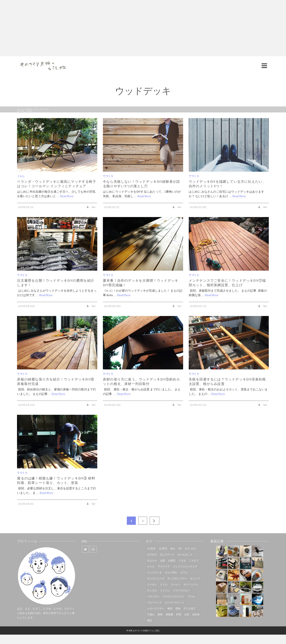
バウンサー (153, 596)
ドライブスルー (182, 590)
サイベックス (191, 584)
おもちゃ (152, 561)
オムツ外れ (171, 572)
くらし (21, 176)
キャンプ (195, 578)
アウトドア (164, 566)
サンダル (152, 590)
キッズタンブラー (177, 578)
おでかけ (152, 555)
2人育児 (151, 549)
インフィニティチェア (185, 566)
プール (191, 596)
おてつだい (191, 549)
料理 (179, 614)
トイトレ (165, 590)
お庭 (163, 561)
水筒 (187, 614)
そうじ (151, 566)
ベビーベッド (155, 602)
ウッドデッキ (155, 572)
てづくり (108, 176)
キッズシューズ (156, 578)
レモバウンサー (156, 608)
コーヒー (175, 584)
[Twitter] (85, 549)
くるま (182, 561)
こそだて (194, 561)
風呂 (150, 620)
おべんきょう (185, 555)
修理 (170, 608)
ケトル (164, 584)
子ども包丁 (190, 608)
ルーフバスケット (175, 602)
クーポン (152, 584)
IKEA (173, 549)
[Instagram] (93, 549)
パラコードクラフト (173, 596)
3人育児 (163, 549)
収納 (178, 608)
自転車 (196, 614)
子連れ (151, 614)
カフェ (184, 572)
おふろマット (167, 555)
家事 (160, 614)
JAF (180, 549)
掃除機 (169, 614)
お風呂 (172, 561)
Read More (67, 196)
